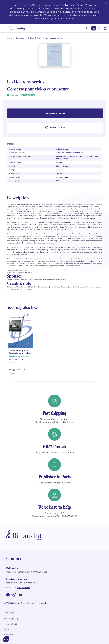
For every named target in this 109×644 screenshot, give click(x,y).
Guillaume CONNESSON (21, 95)
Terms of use (11, 624)
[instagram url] (14, 595)
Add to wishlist (55, 128)
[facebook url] (8, 595)
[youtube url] (20, 595)
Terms (7, 629)
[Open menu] (3, 28)
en (12, 613)
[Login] (94, 28)
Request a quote (55, 113)
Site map (9, 635)
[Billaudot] (17, 28)
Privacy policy (11, 618)
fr (7, 613)
